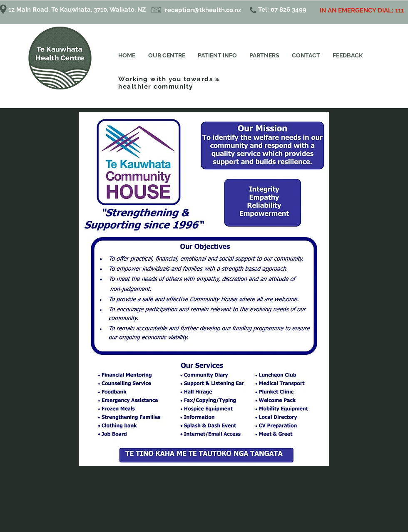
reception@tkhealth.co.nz (203, 10)
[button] (217, 56)
